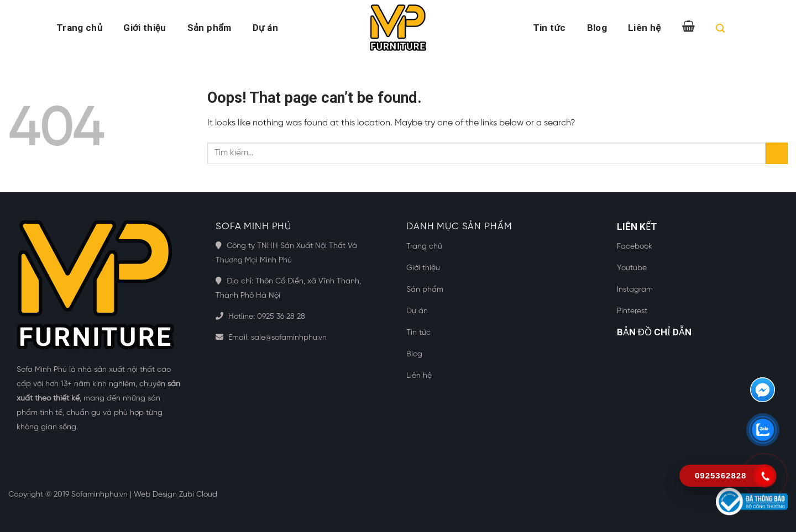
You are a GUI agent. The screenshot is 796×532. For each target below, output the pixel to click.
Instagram (635, 290)
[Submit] (777, 153)
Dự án (265, 28)
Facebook (635, 247)
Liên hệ (644, 28)
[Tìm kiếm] (720, 30)
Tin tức (549, 28)
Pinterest (632, 311)
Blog (597, 28)
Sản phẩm (210, 28)
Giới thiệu (145, 28)
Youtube (632, 268)
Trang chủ (79, 28)
